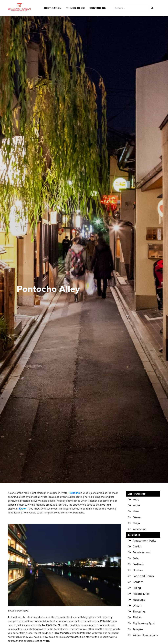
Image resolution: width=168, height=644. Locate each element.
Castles (137, 546)
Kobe (136, 500)
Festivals (138, 564)
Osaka (137, 517)
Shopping (139, 611)
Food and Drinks (143, 576)
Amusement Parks (144, 541)
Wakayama (139, 529)
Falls (135, 558)
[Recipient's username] (131, 8)
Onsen (137, 606)
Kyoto (136, 505)
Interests (134, 535)
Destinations (136, 494)
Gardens (138, 582)
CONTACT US (98, 8)
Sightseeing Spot (143, 623)
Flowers (138, 570)
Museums (139, 600)
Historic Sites (141, 594)
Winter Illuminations (145, 635)
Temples (138, 629)
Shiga (136, 523)
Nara (136, 511)
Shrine (137, 617)
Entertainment (142, 552)
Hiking (137, 588)
